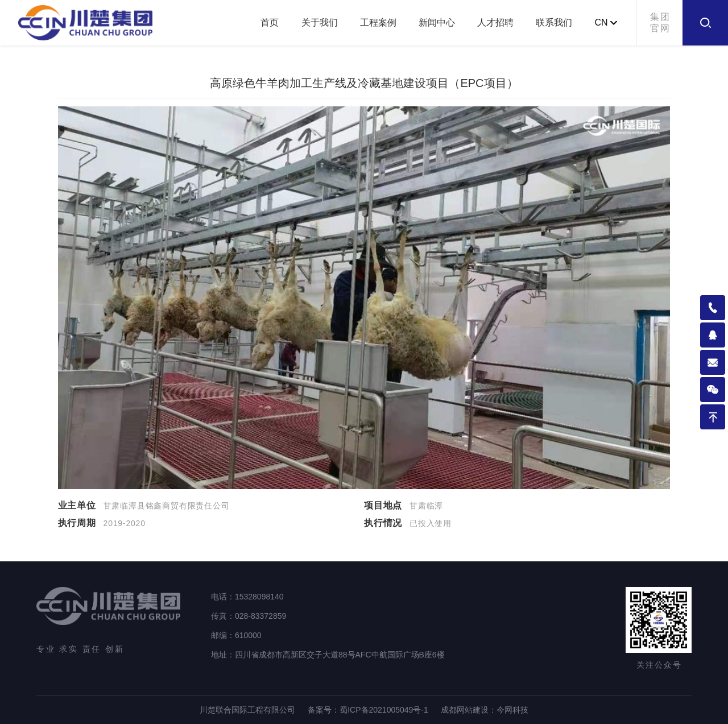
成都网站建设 (465, 710)
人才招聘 (495, 22)
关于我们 (320, 22)
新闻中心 (437, 22)
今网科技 (512, 710)
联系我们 (554, 22)
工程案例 (378, 22)
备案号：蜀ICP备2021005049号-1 (368, 710)
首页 (270, 22)
